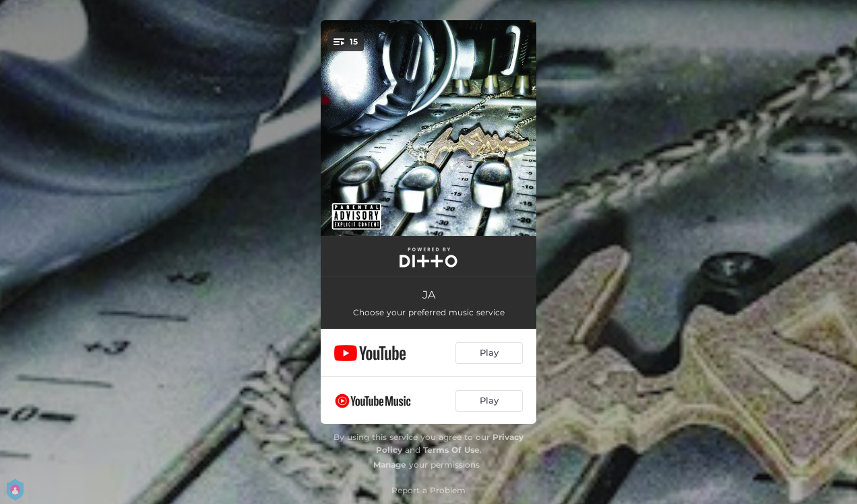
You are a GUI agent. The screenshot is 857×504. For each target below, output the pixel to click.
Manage (390, 465)
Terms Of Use (451, 450)
